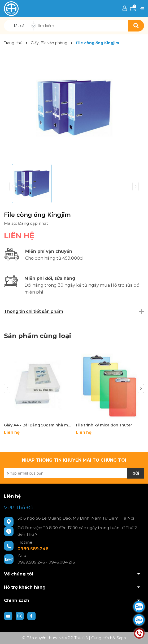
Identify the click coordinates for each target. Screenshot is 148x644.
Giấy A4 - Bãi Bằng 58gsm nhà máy (38, 425)
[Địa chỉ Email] (74, 473)
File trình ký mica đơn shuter (104, 425)
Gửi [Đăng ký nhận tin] (136, 473)
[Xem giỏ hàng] (133, 9)
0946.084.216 (62, 562)
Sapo (121, 638)
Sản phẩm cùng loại (38, 336)
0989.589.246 (33, 549)
